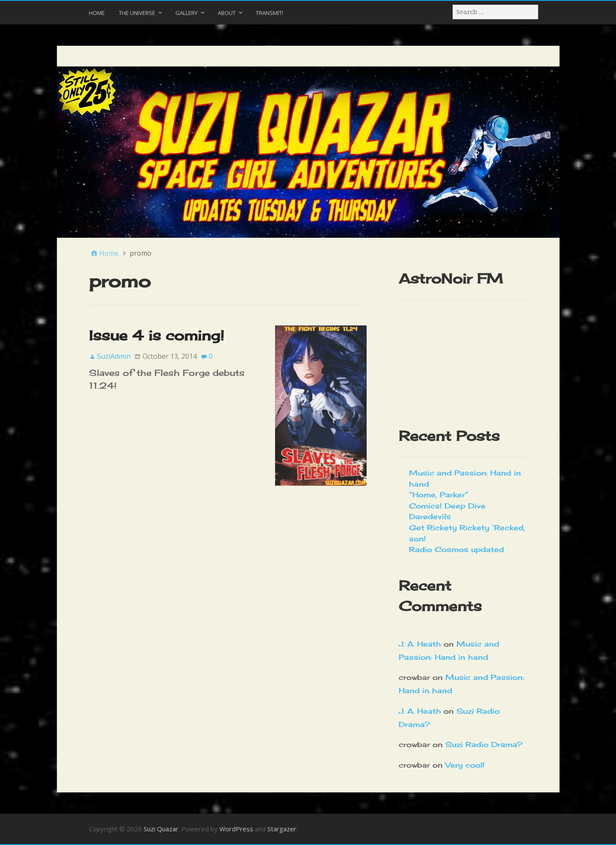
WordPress (236, 829)
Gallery (187, 13)
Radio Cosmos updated (456, 549)
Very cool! (465, 765)
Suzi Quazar (161, 829)
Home (97, 13)
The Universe (137, 13)
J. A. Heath (420, 644)
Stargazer (282, 829)
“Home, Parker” (439, 495)
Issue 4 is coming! (157, 335)
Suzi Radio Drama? (484, 744)
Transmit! (269, 13)
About (227, 13)
